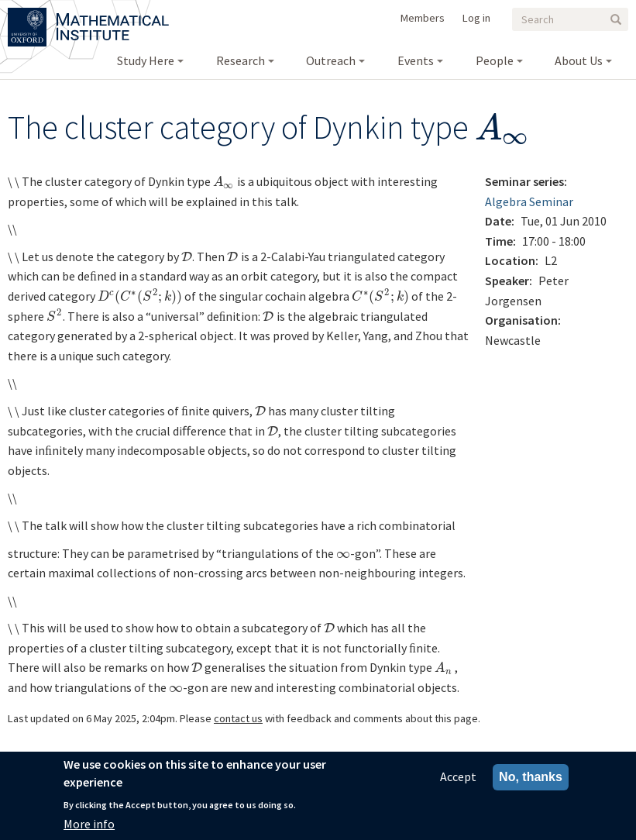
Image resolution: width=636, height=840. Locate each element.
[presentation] (503, 127)
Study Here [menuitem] (146, 60)
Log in (476, 18)
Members (423, 18)
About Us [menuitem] (579, 60)
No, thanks (531, 777)
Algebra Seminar (529, 201)
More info (89, 824)
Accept (458, 776)
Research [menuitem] (241, 60)
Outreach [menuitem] (331, 60)
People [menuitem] (495, 60)
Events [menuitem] (416, 60)
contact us (238, 718)
